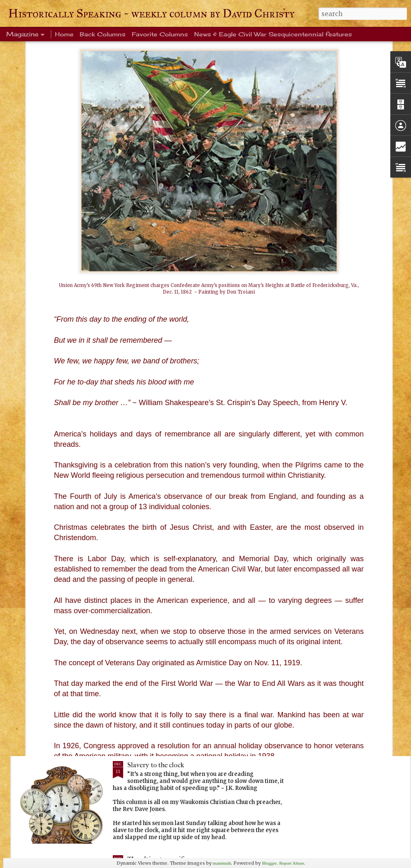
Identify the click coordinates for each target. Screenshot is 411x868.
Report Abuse (292, 863)
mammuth (222, 863)
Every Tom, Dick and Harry (167, 671)
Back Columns (103, 34)
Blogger (269, 863)
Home (64, 34)
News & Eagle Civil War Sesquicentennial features (273, 34)
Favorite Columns (160, 34)
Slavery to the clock (156, 765)
